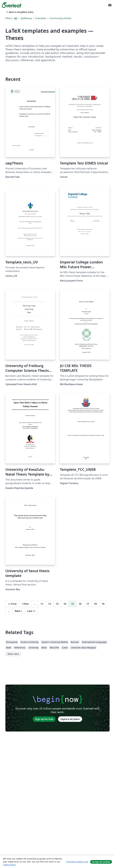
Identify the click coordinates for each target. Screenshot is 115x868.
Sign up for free (44, 719)
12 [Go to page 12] (50, 604)
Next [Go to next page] (18, 611)
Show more (13, 654)
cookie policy (9, 865)
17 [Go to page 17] (88, 604)
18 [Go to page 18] (95, 604)
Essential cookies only (77, 862)
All (16, 18)
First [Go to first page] (12, 604)
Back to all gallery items (20, 12)
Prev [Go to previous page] (25, 604)
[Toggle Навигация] (110, 5)
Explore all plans (70, 719)
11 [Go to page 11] (42, 604)
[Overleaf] (12, 5)
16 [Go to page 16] (80, 604)
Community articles (60, 18)
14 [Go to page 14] (65, 604)
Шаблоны (26, 18)
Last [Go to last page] (31, 611)
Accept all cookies (101, 862)
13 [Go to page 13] (57, 604)
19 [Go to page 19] (103, 604)
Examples (41, 18)
